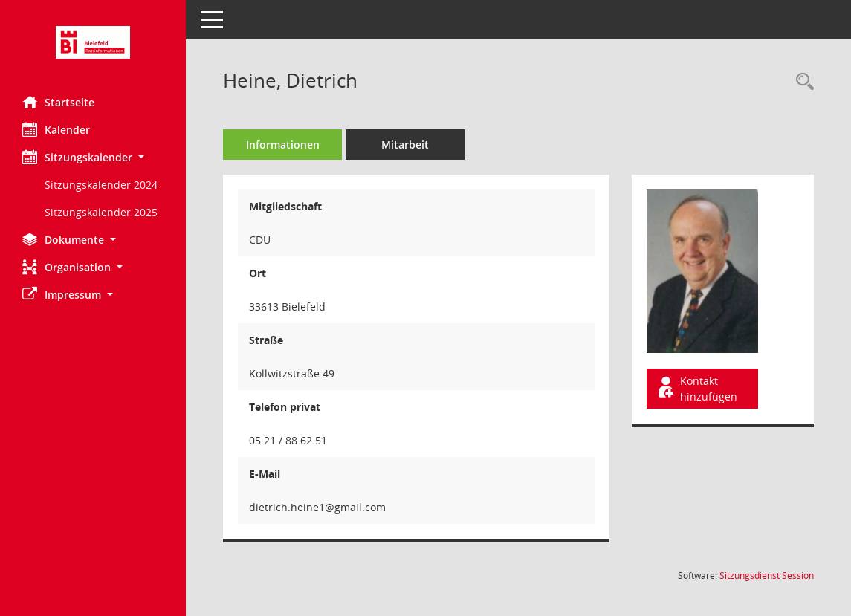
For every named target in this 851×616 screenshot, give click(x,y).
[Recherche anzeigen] (801, 82)
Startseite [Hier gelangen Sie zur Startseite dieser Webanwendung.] (58, 102)
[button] (93, 157)
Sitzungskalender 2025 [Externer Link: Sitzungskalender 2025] (101, 212)
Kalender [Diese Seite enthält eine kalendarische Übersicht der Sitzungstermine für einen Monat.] (56, 129)
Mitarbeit (405, 145)
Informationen (283, 145)
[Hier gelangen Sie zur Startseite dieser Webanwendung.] (93, 42)
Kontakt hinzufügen (696, 389)
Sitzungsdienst (767, 576)
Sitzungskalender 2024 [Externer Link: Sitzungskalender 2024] (101, 185)
